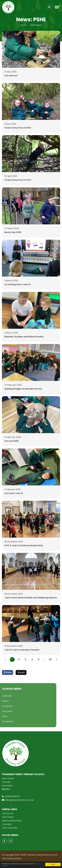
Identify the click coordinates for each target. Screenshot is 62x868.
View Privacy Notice (12, 858)
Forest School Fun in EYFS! (18, 128)
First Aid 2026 (11, 441)
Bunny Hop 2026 (13, 232)
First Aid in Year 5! (14, 493)
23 (50, 659)
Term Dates (8, 817)
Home (23, 25)
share (7, 672)
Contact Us (8, 813)
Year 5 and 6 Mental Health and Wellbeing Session (31, 598)
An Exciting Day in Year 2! (17, 284)
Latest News (36, 25)
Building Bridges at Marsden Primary (23, 389)
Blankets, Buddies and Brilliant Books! (24, 337)
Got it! (53, 864)
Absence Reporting (12, 821)
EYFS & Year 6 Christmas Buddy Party (24, 545)
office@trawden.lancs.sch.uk (19, 800)
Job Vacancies (10, 828)
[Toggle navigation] (57, 7)
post (21, 672)
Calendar (7, 824)
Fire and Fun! (11, 76)
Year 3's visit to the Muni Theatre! (22, 650)
